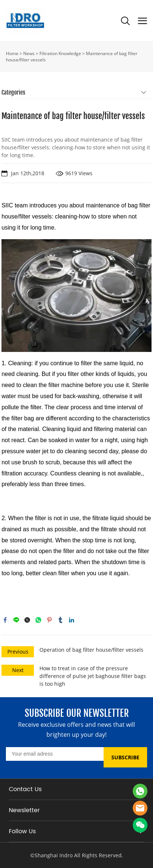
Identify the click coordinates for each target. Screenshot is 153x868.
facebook (5, 620)
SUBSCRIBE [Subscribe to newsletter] (125, 757)
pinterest (49, 620)
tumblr (60, 620)
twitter (27, 620)
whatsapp (38, 620)
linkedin (72, 620)
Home (12, 53)
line (16, 620)
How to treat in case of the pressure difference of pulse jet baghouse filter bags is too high (93, 676)
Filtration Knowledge (60, 53)
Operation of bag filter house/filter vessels (91, 650)
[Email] (55, 754)
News (29, 53)
